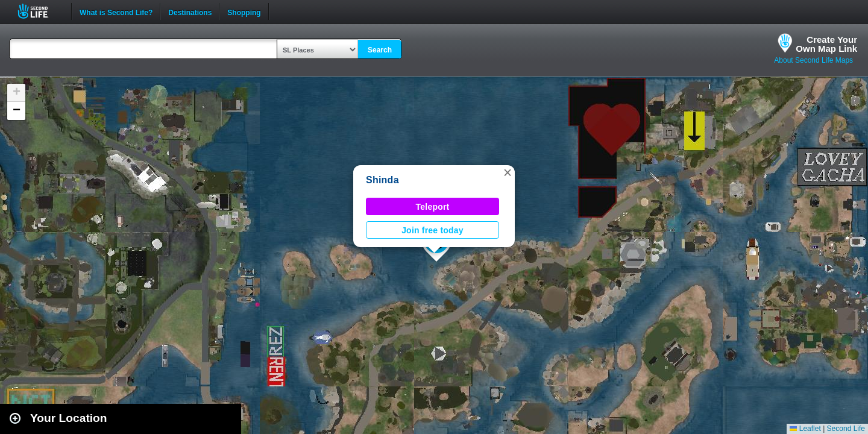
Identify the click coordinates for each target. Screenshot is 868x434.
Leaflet (805, 429)
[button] (508, 172)
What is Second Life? (116, 11)
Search (380, 50)
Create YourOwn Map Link (826, 44)
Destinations (190, 11)
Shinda (382, 180)
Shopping (244, 11)
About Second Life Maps (813, 60)
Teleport (433, 207)
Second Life (39, 11)
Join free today (432, 230)
